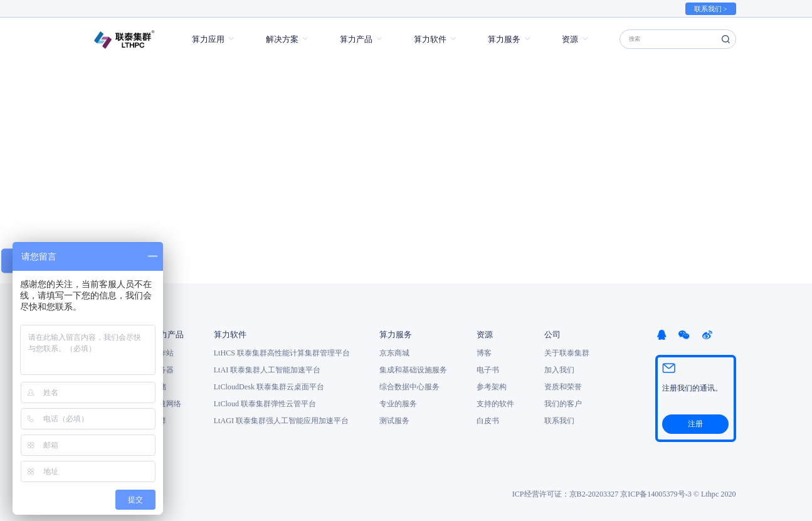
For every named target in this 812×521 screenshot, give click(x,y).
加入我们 (559, 370)
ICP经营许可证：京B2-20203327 (566, 494)
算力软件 (430, 39)
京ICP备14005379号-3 (656, 494)
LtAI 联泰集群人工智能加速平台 (267, 370)
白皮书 (488, 421)
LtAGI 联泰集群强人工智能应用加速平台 (281, 421)
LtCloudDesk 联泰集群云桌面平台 (269, 387)
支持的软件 (495, 404)
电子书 (488, 370)
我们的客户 (563, 404)
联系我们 (559, 421)
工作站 (162, 353)
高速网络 (166, 404)
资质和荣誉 (563, 387)
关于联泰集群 (567, 353)
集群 (159, 421)
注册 (695, 424)
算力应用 (208, 39)
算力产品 (356, 39)
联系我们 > (711, 9)
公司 (552, 334)
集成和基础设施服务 (413, 370)
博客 (484, 353)
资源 (570, 39)
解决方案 (282, 39)
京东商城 (394, 353)
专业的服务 (398, 404)
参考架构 (492, 387)
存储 (159, 387)
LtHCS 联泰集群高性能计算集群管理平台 (282, 353)
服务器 (162, 370)
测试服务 (394, 421)
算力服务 (504, 39)
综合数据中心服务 (409, 387)
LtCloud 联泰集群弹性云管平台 (265, 404)
